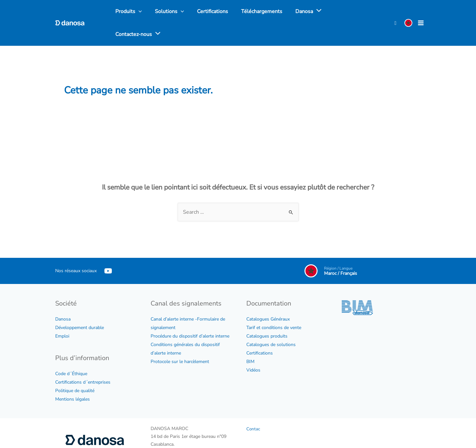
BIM (250, 340)
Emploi (62, 314)
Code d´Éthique (71, 352)
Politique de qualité (75, 369)
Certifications (260, 331)
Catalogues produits (267, 314)
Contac (253, 407)
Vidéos (253, 348)
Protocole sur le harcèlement (180, 340)
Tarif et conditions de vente (274, 306)
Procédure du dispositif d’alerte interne (190, 314)
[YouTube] (108, 249)
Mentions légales (73, 377)
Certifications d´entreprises (83, 360)
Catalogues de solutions (271, 323)
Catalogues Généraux (268, 297)
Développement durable (80, 306)
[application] (305, 12)
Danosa (63, 297)
